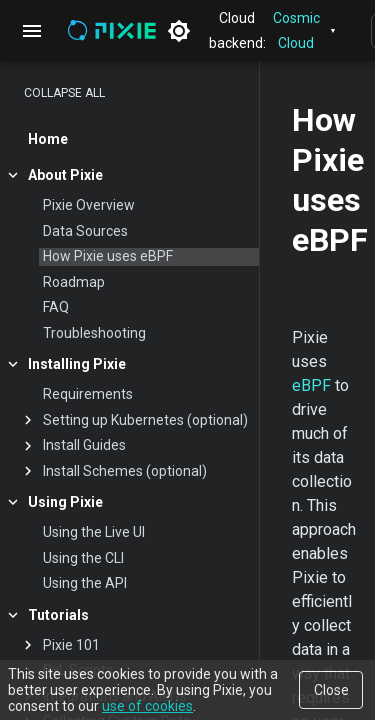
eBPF (311, 385)
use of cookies (147, 706)
